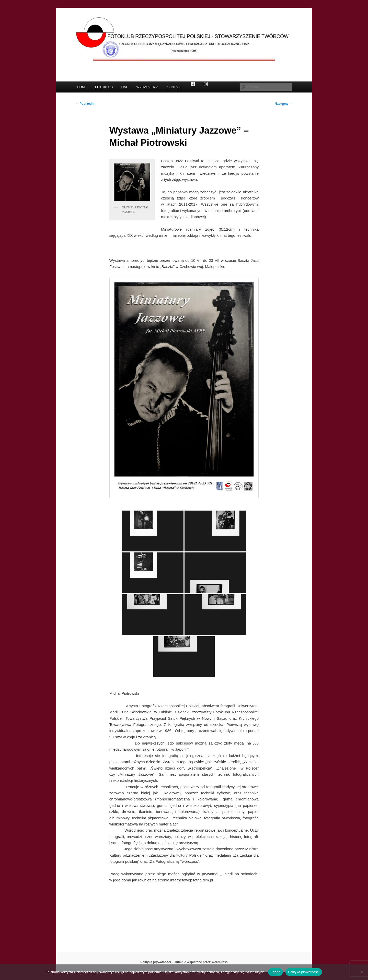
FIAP (125, 87)
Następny (284, 104)
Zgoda (275, 972)
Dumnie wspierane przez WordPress (201, 962)
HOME (82, 87)
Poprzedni (85, 104)
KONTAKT (174, 87)
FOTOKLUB (104, 87)
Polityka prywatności (156, 962)
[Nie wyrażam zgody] (362, 972)
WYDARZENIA (147, 87)
